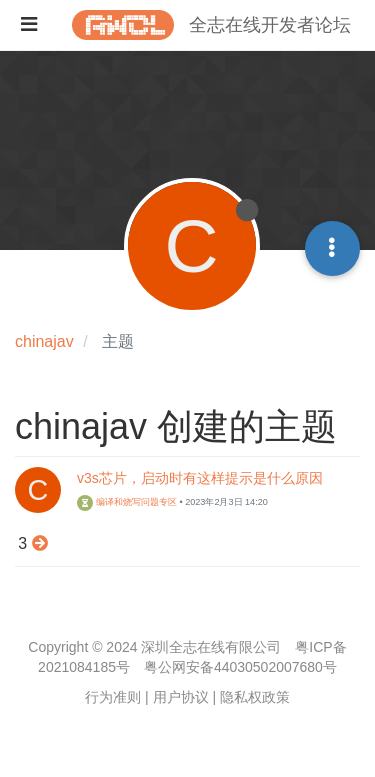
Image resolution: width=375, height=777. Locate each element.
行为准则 (113, 697)
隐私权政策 (255, 697)
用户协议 (181, 697)
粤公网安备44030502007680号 (240, 667)
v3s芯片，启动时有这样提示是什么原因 (200, 478)
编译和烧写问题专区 (127, 502)
